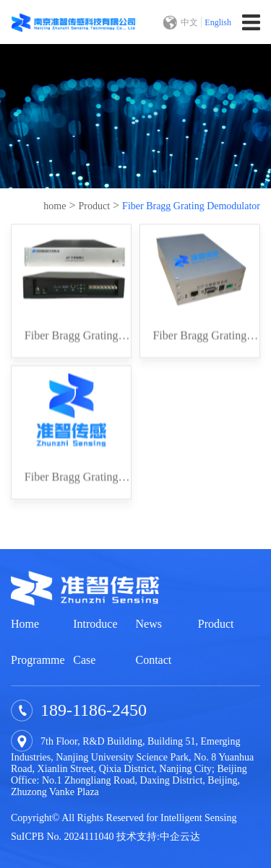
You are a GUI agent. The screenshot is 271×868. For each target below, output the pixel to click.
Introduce (95, 624)
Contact (154, 660)
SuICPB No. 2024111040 (62, 837)
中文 (189, 22)
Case (84, 660)
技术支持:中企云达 (158, 837)
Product (95, 206)
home (55, 206)
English (218, 22)
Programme (38, 660)
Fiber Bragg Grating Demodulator (191, 206)
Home (25, 624)
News (149, 624)
